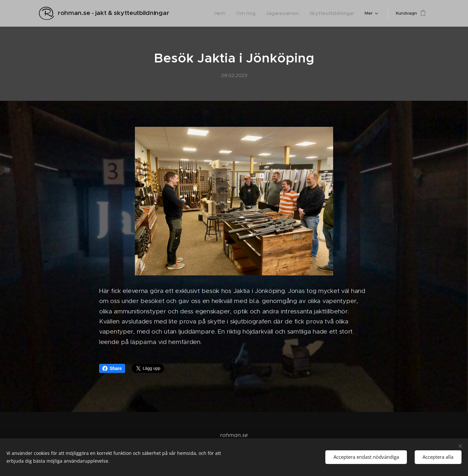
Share (112, 368)
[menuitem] (199, 13)
